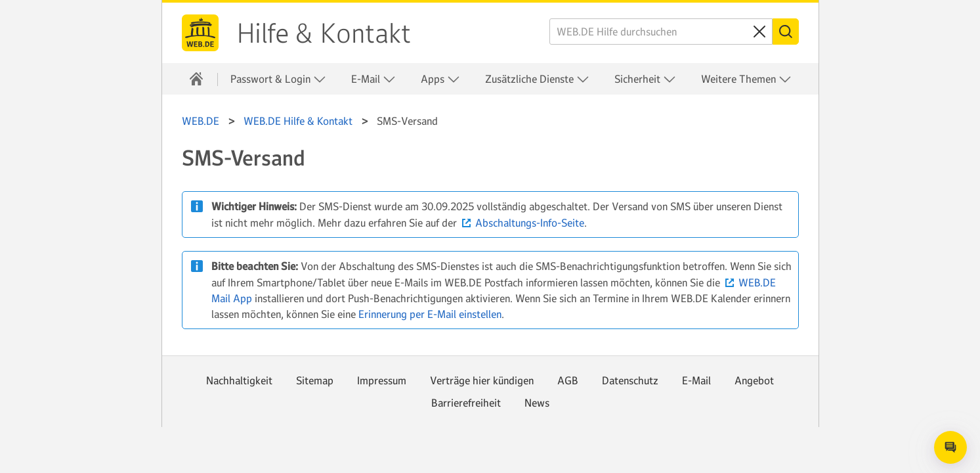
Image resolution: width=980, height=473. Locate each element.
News (537, 403)
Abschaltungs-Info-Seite (530, 223)
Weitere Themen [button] (746, 79)
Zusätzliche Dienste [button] (537, 79)
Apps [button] (440, 79)
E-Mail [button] (373, 79)
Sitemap (315, 380)
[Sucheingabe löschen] (759, 32)
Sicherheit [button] (645, 79)
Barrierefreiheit (466, 403)
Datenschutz (630, 380)
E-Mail (696, 380)
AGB (568, 380)
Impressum (382, 380)
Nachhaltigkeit (239, 380)
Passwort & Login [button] (278, 79)
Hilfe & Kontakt (324, 34)
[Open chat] (950, 447)
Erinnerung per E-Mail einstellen (430, 314)
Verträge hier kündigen (482, 380)
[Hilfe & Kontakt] (196, 79)
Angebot (754, 380)
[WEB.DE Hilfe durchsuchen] (661, 32)
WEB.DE (200, 33)
